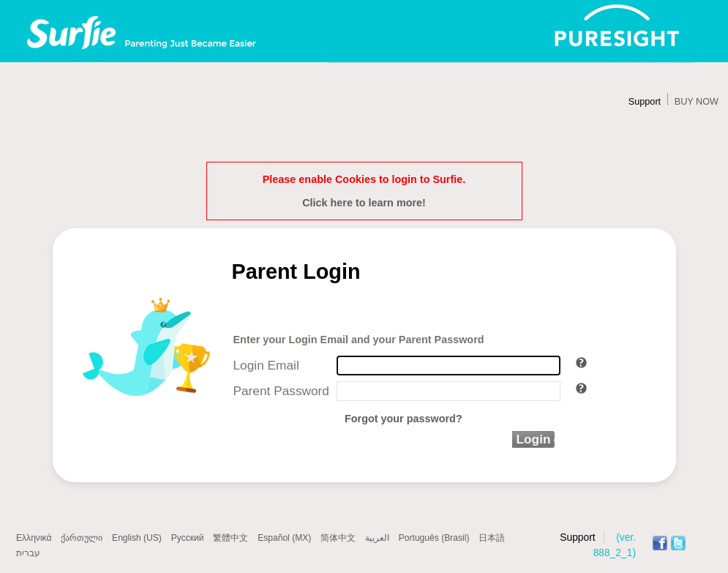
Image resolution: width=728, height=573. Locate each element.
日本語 (492, 538)
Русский (188, 538)
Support (645, 102)
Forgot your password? (404, 419)
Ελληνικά (34, 538)
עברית (28, 553)
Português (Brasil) (434, 538)
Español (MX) (284, 538)
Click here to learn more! (364, 203)
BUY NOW (697, 102)
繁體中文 (230, 538)
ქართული (82, 538)
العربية (377, 538)
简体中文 (338, 538)
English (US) (137, 538)
